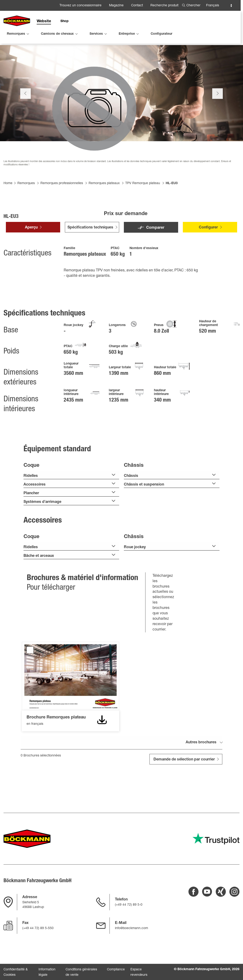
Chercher (193, 6)
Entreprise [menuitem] (127, 34)
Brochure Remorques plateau (30, 675)
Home (8, 208)
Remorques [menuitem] (16, 34)
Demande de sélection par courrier (184, 785)
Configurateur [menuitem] (161, 34)
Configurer (208, 253)
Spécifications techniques (90, 253)
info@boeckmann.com (131, 929)
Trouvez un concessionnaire (80, 6)
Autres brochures (201, 767)
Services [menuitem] (96, 34)
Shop (65, 21)
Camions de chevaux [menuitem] (57, 34)
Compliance (116, 971)
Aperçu (31, 253)
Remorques (26, 208)
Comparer (155, 253)
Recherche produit (164, 6)
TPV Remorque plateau (143, 208)
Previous (25, 118)
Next (218, 118)
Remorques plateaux (104, 208)
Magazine (116, 6)
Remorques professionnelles (62, 208)
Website (44, 22)
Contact (137, 6)
